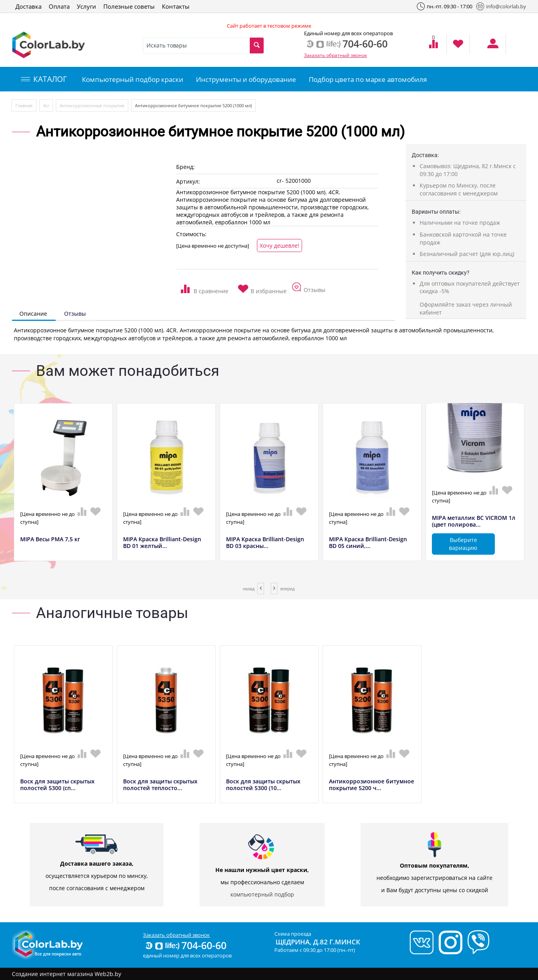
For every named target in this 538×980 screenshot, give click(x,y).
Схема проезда (293, 934)
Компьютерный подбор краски (133, 79)
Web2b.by (108, 974)
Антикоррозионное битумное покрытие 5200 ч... (372, 785)
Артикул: (188, 181)
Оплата (59, 6)
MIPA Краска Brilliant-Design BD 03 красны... (265, 543)
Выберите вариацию (463, 544)
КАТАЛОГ (44, 79)
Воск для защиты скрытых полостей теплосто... (160, 785)
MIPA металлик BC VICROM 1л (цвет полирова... (474, 521)
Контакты (176, 6)
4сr (46, 105)
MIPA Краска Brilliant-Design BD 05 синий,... (368, 543)
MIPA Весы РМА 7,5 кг (50, 539)
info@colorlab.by (501, 6)
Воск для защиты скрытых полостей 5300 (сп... (57, 785)
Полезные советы (129, 6)
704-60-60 (185, 945)
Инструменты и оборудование (246, 79)
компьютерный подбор (262, 894)
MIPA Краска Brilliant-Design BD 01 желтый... (162, 543)
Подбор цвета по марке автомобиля (368, 79)
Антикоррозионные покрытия (92, 105)
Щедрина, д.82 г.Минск (318, 942)
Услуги (86, 6)
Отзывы (75, 314)
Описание (33, 314)
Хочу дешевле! (279, 245)
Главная (24, 105)
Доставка (29, 6)
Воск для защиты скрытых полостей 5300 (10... (263, 785)
